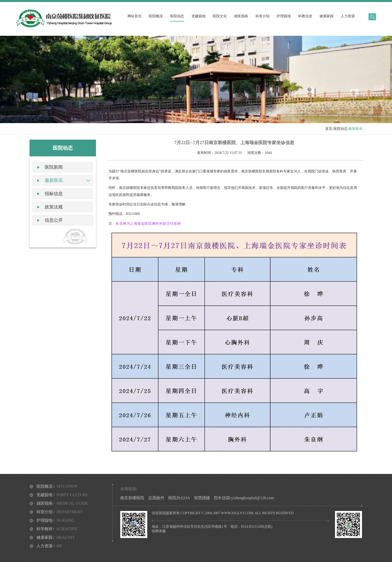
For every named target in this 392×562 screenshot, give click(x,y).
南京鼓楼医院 (132, 498)
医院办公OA (179, 498)
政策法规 (54, 207)
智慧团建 (202, 498)
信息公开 (54, 220)
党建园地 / (62, 495)
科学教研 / (57, 529)
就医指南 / (62, 503)
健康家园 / (56, 537)
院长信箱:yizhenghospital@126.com (244, 498)
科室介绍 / (60, 512)
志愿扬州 (156, 498)
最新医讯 (54, 180)
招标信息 (54, 194)
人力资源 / (49, 546)
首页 (329, 129)
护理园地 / (55, 520)
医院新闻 (54, 167)
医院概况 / (57, 486)
